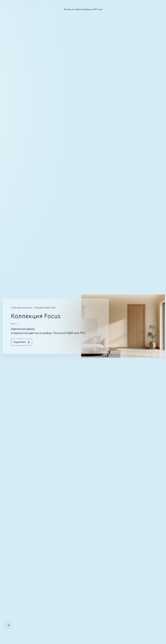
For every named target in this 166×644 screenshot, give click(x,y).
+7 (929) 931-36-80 (150, 8)
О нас (18, 9)
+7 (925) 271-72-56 (150, 11)
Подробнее (21, 342)
